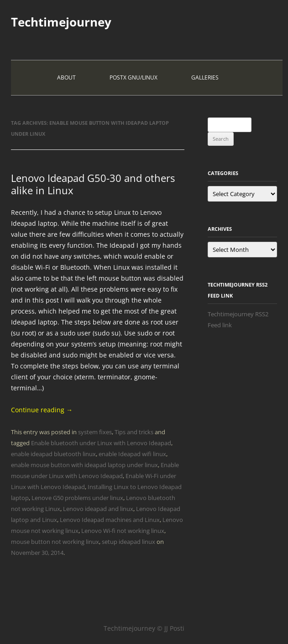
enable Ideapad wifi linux (132, 454)
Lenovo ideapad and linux (98, 509)
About (66, 77)
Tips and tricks (134, 432)
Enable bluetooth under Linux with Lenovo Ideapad (101, 443)
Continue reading (42, 410)
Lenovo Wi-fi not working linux (123, 531)
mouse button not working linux (55, 542)
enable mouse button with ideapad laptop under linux (84, 465)
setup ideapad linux (128, 542)
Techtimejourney (61, 22)
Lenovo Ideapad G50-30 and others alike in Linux (93, 184)
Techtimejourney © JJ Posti (144, 628)
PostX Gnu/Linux (134, 77)
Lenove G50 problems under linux (77, 498)
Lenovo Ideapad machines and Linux (110, 520)
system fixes (95, 432)
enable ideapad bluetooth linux (53, 454)
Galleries (205, 77)
